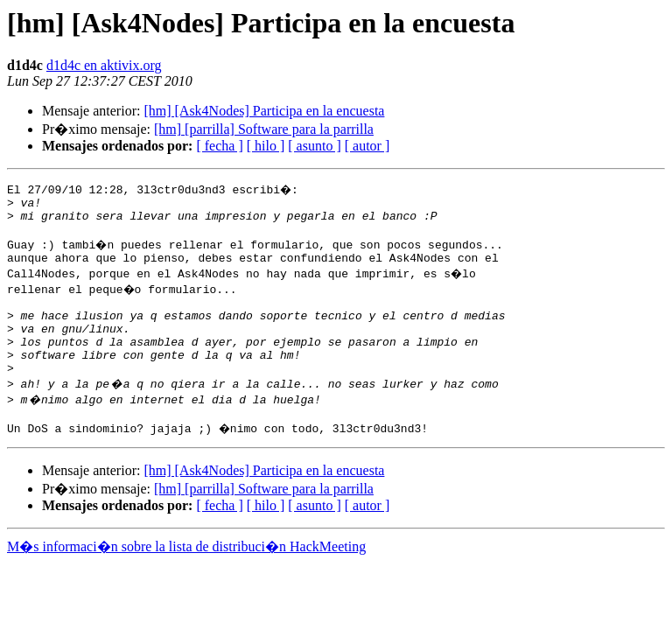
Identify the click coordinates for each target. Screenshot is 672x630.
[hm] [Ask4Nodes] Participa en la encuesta (264, 111)
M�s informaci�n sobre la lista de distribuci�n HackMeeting (186, 575)
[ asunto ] (314, 146)
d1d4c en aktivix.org (104, 65)
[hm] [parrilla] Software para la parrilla (264, 129)
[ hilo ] (266, 146)
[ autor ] (367, 146)
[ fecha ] (219, 146)
